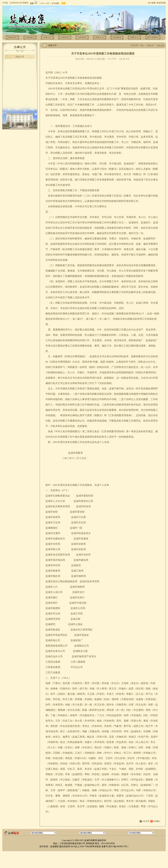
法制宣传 (65, 37)
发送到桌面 (161, 3)
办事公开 (47, 37)
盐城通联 (55, 846)
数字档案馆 (153, 37)
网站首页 (13, 37)
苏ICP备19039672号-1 (118, 846)
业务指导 (82, 37)
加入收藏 (152, 3)
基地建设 (117, 37)
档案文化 (100, 37)
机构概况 (30, 37)
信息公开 (20, 57)
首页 (142, 45)
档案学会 (134, 37)
